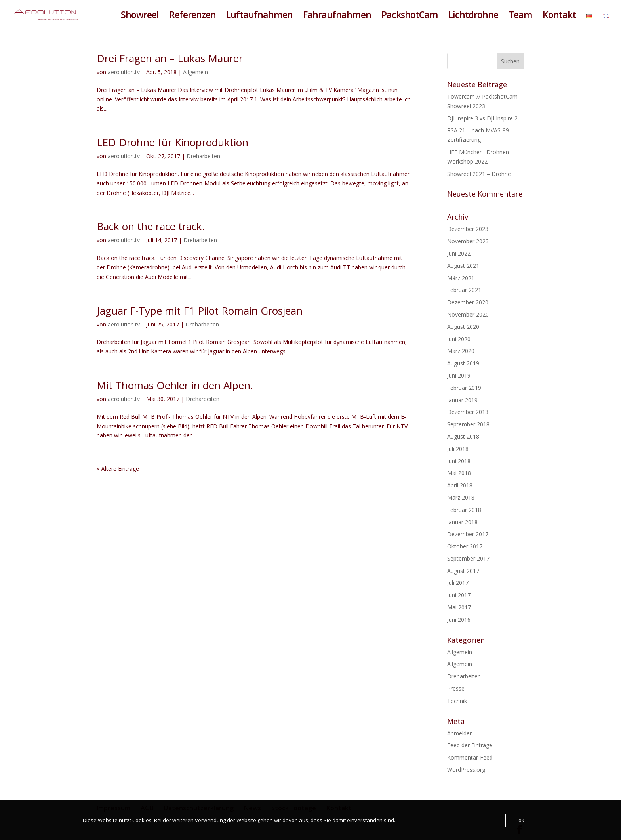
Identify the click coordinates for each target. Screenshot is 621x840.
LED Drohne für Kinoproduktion (172, 142)
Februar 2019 (464, 388)
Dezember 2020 (468, 302)
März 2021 (461, 278)
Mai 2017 (459, 607)
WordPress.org (466, 770)
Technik (457, 701)
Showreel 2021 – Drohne (479, 174)
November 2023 (468, 241)
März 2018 (461, 497)
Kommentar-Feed (470, 757)
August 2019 (463, 363)
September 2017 (468, 558)
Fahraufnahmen (337, 16)
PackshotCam (410, 16)
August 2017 (463, 571)
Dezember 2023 (468, 229)
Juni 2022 (459, 253)
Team (520, 16)
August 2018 (463, 436)
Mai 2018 (459, 473)
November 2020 (468, 314)
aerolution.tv (124, 72)
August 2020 (463, 327)
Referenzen (192, 16)
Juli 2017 (458, 583)
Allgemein (195, 72)
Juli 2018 (458, 449)
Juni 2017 (459, 595)
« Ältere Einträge (118, 469)
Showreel (140, 16)
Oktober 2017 (465, 546)
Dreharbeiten (203, 156)
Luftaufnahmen (259, 16)
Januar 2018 (462, 522)
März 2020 (461, 351)
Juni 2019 (459, 375)
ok (521, 820)
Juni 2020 (459, 339)
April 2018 (460, 485)
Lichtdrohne (473, 16)
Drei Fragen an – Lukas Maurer (170, 58)
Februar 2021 (464, 290)
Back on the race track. (151, 226)
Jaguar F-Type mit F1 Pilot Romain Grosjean (200, 311)
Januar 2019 (462, 400)
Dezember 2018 (468, 412)
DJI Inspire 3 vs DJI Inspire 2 (482, 118)
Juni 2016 (459, 619)
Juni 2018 (459, 461)
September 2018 (468, 424)
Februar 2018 (464, 510)
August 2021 (463, 266)
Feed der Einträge (470, 745)
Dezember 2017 (468, 534)
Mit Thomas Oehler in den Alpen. (175, 385)
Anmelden (460, 733)
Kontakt (559, 16)
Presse (456, 688)
